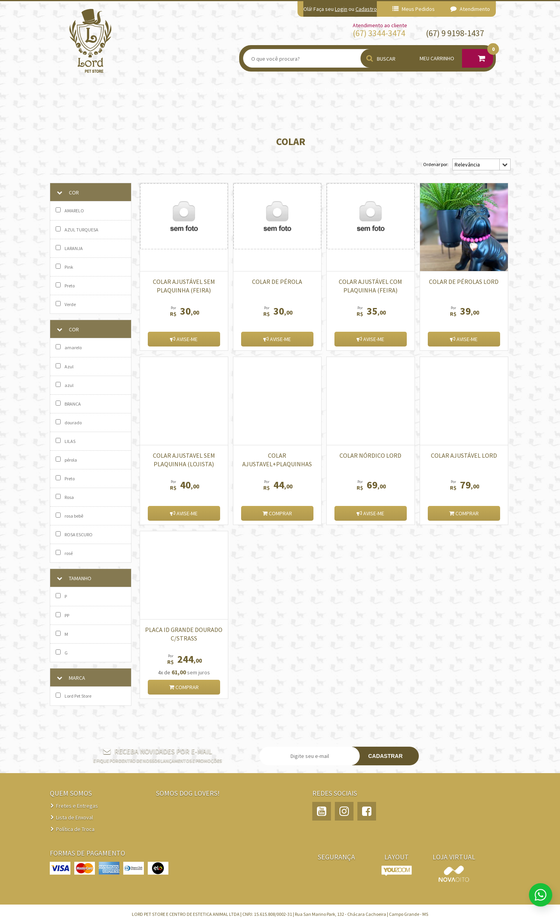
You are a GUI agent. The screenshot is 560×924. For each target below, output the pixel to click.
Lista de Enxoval (74, 817)
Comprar (277, 513)
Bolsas (306, 90)
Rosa (65, 497)
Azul (65, 366)
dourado (69, 422)
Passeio (224, 90)
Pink (64, 267)
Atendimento (470, 9)
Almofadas (112, 90)
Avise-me (184, 339)
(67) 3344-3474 (379, 33)
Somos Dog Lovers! (188, 793)
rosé (64, 553)
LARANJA (69, 248)
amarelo (69, 347)
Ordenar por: (436, 164)
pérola (66, 460)
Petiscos (421, 90)
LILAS (66, 441)
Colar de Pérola (277, 282)
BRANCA (68, 404)
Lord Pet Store (73, 696)
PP (62, 615)
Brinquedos (151, 90)
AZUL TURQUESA (77, 229)
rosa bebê (69, 516)
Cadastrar (386, 756)
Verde (66, 304)
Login (341, 9)
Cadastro (366, 9)
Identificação (373, 90)
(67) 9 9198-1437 (455, 33)
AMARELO (70, 210)
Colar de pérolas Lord (464, 282)
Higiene (335, 90)
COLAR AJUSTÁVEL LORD (464, 455)
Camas (194, 90)
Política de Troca (75, 829)
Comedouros (270, 90)
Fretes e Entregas (77, 806)
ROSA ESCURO (74, 534)
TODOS (453, 90)
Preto (65, 285)
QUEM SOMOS (71, 793)
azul (65, 385)
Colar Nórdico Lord (370, 455)
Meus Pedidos (414, 9)
